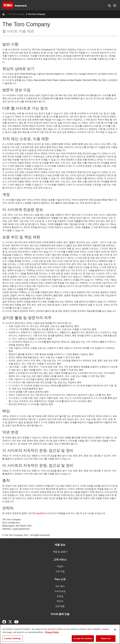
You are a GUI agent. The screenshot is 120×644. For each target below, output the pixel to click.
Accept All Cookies (83, 638)
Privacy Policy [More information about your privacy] (52, 632)
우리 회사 (60, 586)
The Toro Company (15, 14)
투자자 (60, 601)
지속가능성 (60, 591)
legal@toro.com (44, 513)
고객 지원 (60, 571)
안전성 (60, 596)
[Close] (115, 629)
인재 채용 (60, 606)
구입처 (60, 566)
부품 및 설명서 (60, 552)
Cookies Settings (13, 638)
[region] (60, 634)
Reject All (106, 638)
